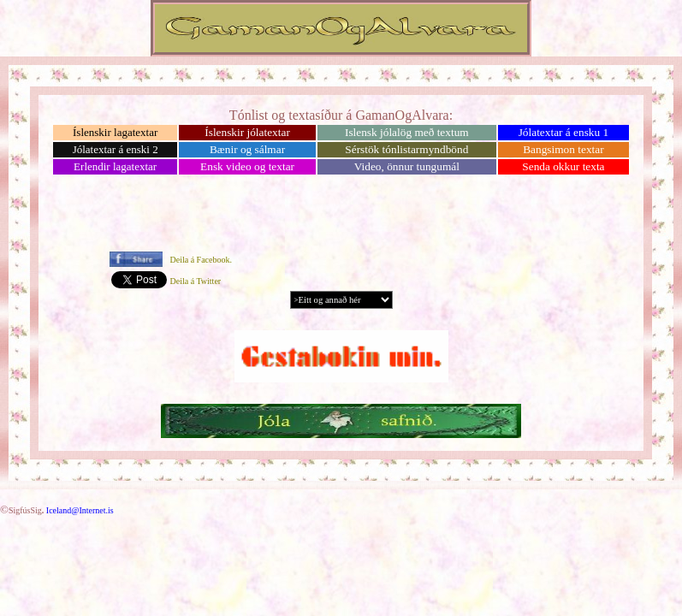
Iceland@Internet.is (80, 510)
